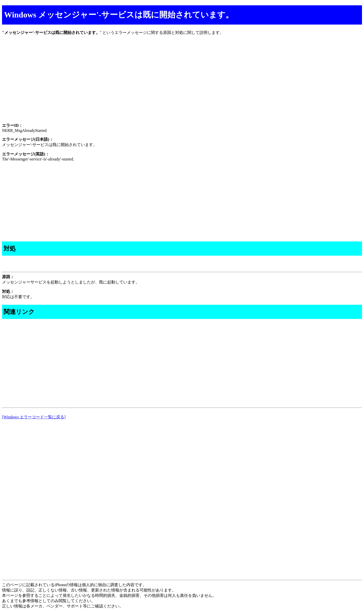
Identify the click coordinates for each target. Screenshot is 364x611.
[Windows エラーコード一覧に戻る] (34, 417)
